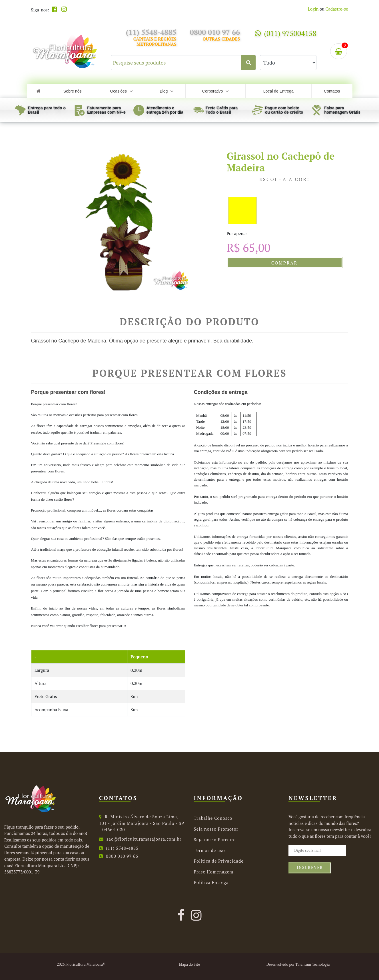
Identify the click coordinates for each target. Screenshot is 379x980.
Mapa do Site (189, 964)
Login (313, 9)
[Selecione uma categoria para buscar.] (288, 63)
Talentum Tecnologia (312, 964)
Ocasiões (121, 91)
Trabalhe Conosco (213, 818)
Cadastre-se (337, 9)
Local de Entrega (278, 91)
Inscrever (310, 868)
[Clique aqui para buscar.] (248, 63)
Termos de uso (209, 850)
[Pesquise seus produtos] (183, 63)
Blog (167, 91)
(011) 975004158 (285, 33)
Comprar (285, 263)
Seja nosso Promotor (216, 829)
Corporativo (215, 91)
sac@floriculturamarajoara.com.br (140, 839)
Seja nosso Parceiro (215, 839)
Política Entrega (211, 882)
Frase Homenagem (214, 872)
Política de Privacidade (219, 861)
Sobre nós (73, 91)
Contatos (332, 91)
